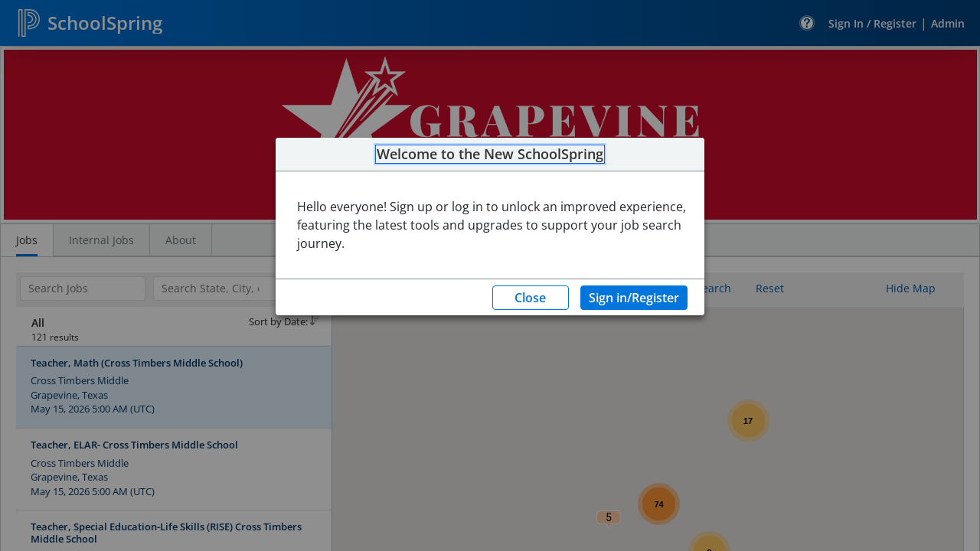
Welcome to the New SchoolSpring (490, 155)
